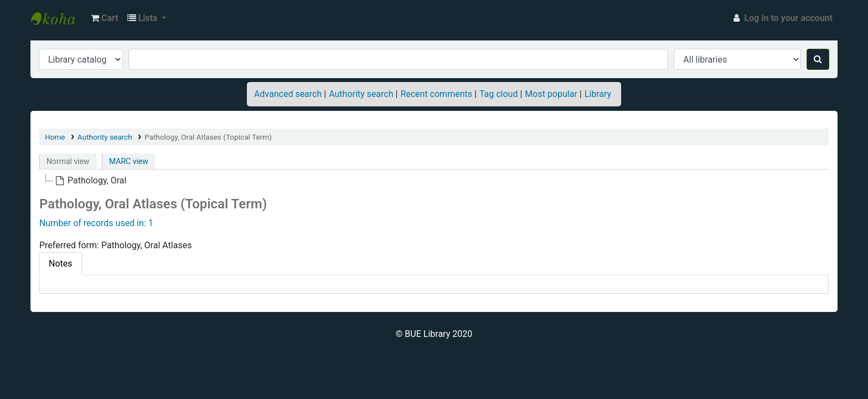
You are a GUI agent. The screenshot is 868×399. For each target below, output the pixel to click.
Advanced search (288, 94)
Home (55, 137)
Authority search (361, 94)
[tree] (434, 181)
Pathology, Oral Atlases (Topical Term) (208, 137)
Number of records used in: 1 (96, 223)
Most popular (551, 94)
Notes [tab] (61, 264)
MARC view (129, 161)
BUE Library (59, 18)
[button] (105, 18)
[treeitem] (91, 181)
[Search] (818, 59)
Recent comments (436, 94)
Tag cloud (499, 94)
